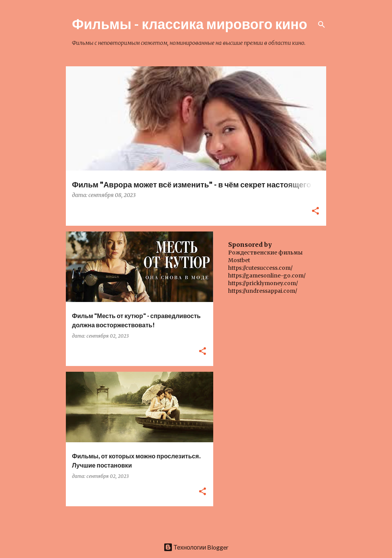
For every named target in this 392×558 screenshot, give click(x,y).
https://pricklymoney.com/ (263, 283)
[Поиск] (322, 25)
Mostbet (239, 260)
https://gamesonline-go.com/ (267, 276)
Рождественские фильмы (265, 253)
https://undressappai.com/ (263, 291)
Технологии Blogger (196, 547)
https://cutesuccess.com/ (260, 268)
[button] (315, 211)
